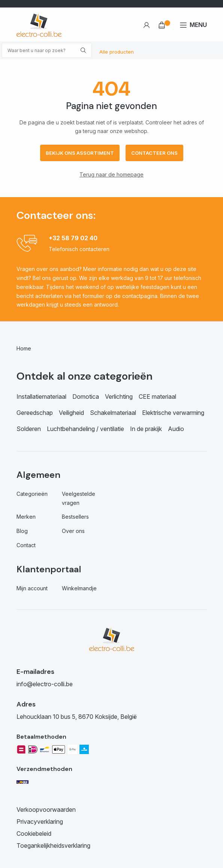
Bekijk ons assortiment (80, 153)
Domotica (86, 397)
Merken (26, 517)
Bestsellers (75, 517)
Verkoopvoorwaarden (46, 810)
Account (146, 25)
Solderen (29, 429)
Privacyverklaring (40, 822)
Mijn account (32, 588)
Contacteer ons (154, 153)
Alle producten (117, 52)
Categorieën (32, 494)
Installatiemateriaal (41, 397)
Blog (22, 531)
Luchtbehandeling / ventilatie (85, 429)
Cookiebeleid (34, 834)
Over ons (73, 531)
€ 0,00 (162, 25)
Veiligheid (71, 413)
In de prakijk (146, 429)
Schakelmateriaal (113, 413)
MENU (198, 25)
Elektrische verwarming (173, 413)
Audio (176, 429)
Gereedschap (35, 413)
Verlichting (119, 397)
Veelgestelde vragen (79, 498)
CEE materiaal (157, 397)
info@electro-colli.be (45, 684)
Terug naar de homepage (111, 174)
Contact (26, 545)
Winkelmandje (79, 588)
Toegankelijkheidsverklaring (53, 846)
